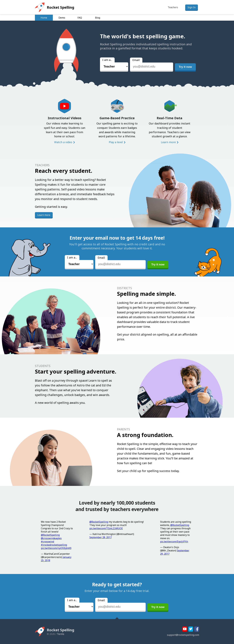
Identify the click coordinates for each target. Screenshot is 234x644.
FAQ (80, 18)
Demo (62, 18)
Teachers (173, 7)
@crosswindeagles (51, 538)
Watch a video (63, 142)
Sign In (192, 7)
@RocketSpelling (50, 535)
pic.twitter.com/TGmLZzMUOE (106, 528)
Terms (61, 634)
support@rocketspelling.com (183, 635)
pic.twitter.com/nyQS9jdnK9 (56, 548)
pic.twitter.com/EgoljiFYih (174, 542)
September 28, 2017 (101, 537)
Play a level (116, 142)
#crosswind (47, 542)
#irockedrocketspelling (54, 545)
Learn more (168, 142)
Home (44, 18)
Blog (98, 18)
